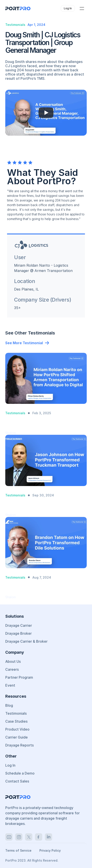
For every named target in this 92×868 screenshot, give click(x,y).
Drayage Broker (18, 633)
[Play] (46, 113)
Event (10, 685)
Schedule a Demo (20, 773)
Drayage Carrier (19, 625)
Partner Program (19, 677)
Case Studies (16, 721)
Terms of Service (19, 850)
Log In (10, 765)
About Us (13, 661)
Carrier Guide (17, 737)
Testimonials (16, 713)
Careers (12, 669)
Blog (9, 705)
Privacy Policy (50, 850)
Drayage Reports (19, 745)
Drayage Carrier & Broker (26, 641)
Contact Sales (17, 781)
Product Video (17, 729)
